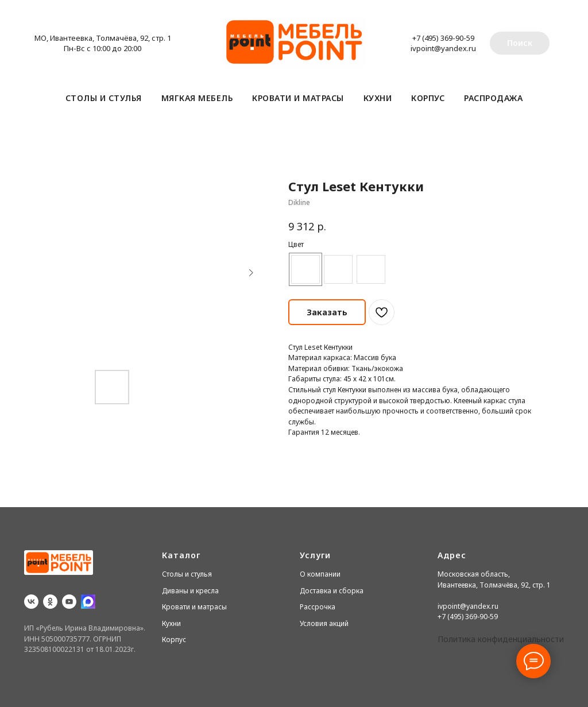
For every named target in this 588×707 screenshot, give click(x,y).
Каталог (181, 555)
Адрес (452, 555)
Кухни (378, 98)
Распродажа (493, 98)
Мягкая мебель (197, 98)
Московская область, (474, 574)
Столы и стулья (104, 98)
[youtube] (69, 602)
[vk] (31, 602)
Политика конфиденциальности (501, 639)
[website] (88, 602)
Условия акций (324, 623)
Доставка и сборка (332, 591)
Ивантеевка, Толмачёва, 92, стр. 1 (494, 585)
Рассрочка (318, 607)
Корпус (428, 98)
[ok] (50, 602)
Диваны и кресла (190, 591)
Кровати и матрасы (298, 98)
